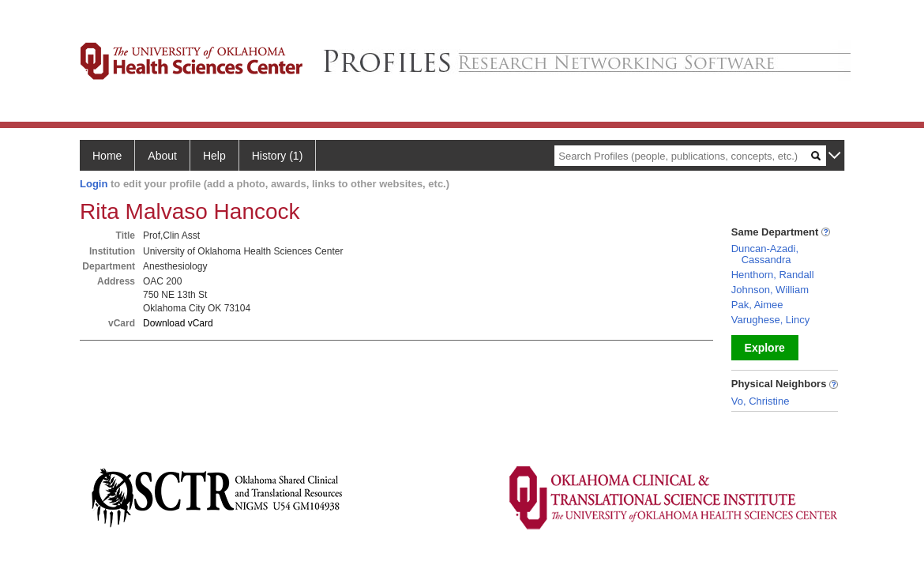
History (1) (278, 156)
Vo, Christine (761, 401)
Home (107, 156)
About (162, 156)
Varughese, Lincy (771, 320)
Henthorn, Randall (773, 275)
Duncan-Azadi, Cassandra (765, 254)
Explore (765, 348)
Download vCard (178, 323)
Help (214, 156)
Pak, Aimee (757, 305)
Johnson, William (770, 290)
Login (94, 184)
